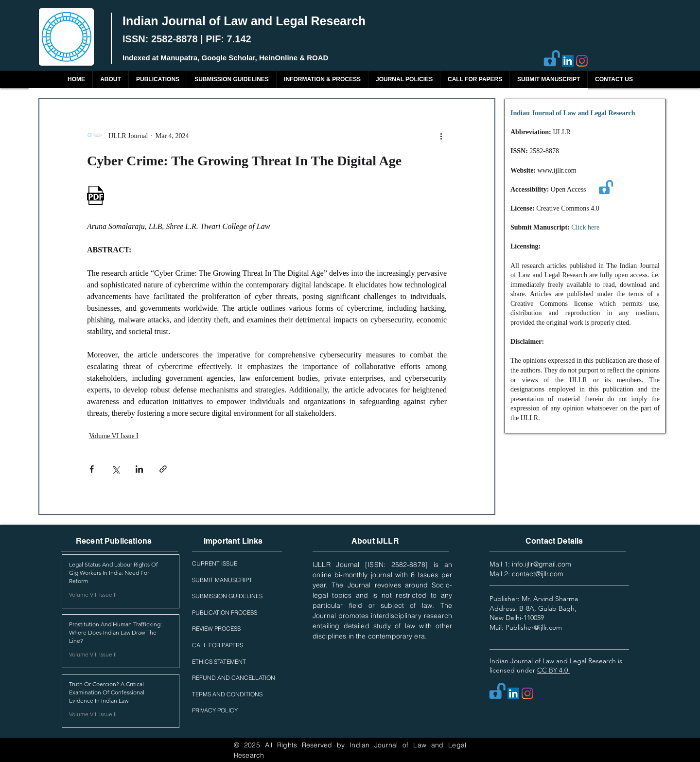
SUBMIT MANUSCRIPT (222, 580)
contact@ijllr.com (538, 574)
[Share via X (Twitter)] (115, 469)
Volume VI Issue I (114, 436)
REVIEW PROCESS (216, 629)
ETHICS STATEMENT (219, 662)
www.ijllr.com (557, 170)
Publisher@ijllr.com (534, 627)
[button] (157, 80)
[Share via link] (163, 469)
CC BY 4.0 (553, 670)
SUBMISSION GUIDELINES (227, 596)
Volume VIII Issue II (93, 594)
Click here (585, 227)
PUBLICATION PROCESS (225, 612)
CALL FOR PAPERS (218, 645)
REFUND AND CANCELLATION (234, 678)
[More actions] (441, 136)
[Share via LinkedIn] (139, 469)
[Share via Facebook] (92, 469)
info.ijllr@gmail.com (542, 564)
